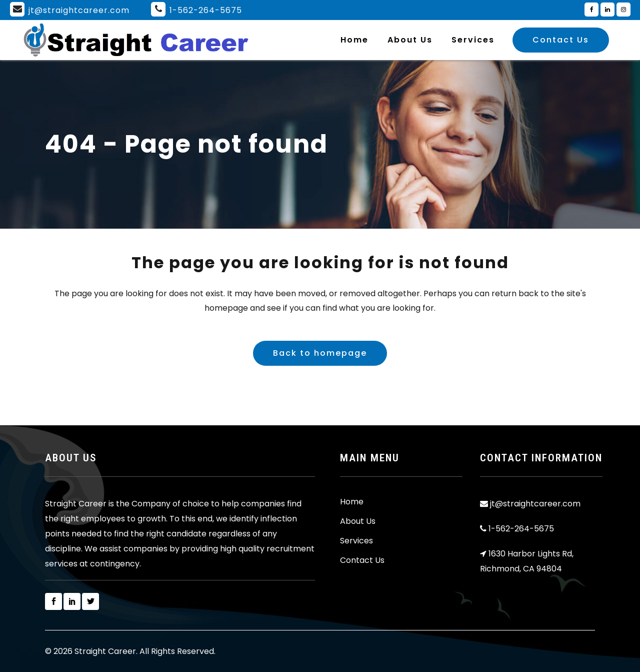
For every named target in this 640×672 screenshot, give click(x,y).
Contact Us (561, 40)
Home (352, 502)
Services (356, 541)
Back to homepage (320, 353)
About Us (358, 521)
